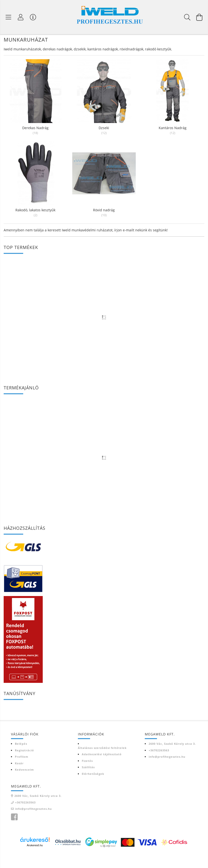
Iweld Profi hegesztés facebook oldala (14, 831)
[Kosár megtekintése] (199, 17)
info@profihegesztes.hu (167, 771)
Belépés (21, 758)
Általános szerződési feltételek (102, 762)
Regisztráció (24, 764)
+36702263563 (159, 764)
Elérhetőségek (93, 788)
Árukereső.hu (35, 859)
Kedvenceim (24, 784)
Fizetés (87, 775)
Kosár (19, 777)
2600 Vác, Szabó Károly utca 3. (172, 758)
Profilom (22, 771)
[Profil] (21, 17)
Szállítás (88, 781)
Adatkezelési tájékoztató (102, 768)
